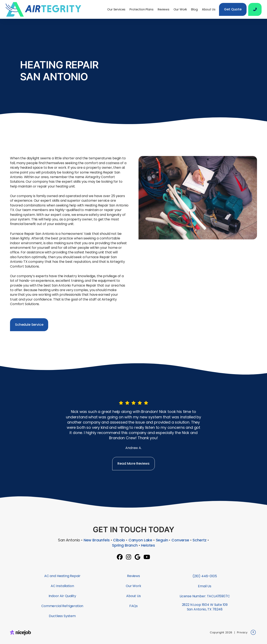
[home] (45, 9)
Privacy (242, 632)
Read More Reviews (133, 464)
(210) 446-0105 (205, 576)
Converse (180, 540)
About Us (209, 9)
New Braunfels (97, 540)
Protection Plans (141, 9)
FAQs (133, 606)
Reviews (164, 9)
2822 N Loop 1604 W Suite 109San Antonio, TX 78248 (205, 607)
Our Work (180, 9)
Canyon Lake (140, 540)
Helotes (148, 545)
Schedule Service (29, 325)
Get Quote (233, 9)
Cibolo (119, 540)
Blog (194, 9)
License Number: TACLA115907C (205, 596)
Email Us (205, 586)
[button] (116, 9)
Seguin (162, 540)
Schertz (200, 540)
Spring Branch (125, 545)
